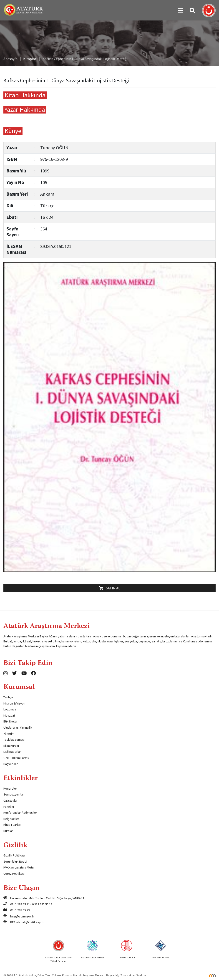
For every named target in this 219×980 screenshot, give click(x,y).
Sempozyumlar (14, 794)
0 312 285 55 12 (42, 904)
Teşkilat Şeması (14, 740)
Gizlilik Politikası (14, 855)
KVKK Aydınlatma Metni (19, 867)
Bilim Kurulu (11, 746)
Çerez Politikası (14, 874)
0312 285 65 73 (20, 910)
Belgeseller (11, 819)
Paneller (9, 807)
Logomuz (10, 709)
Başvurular (11, 764)
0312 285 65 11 (20, 904)
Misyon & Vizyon (14, 703)
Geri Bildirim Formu (16, 758)
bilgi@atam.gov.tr (22, 916)
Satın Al (109, 588)
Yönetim (9, 734)
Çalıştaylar (10, 801)
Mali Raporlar (12, 752)
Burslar (8, 831)
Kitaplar (30, 59)
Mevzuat (9, 715)
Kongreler (10, 788)
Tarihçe (8, 697)
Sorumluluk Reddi (15, 861)
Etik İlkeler (10, 721)
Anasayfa (10, 59)
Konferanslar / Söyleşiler (20, 813)
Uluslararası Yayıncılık (18, 727)
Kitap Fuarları (12, 825)
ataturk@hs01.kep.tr (30, 922)
